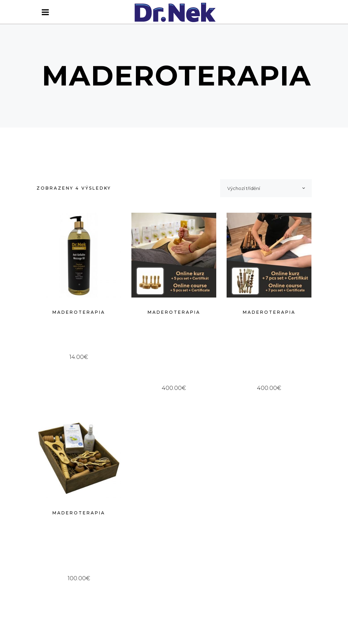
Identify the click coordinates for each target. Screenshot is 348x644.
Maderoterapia (79, 312)
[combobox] (266, 188)
